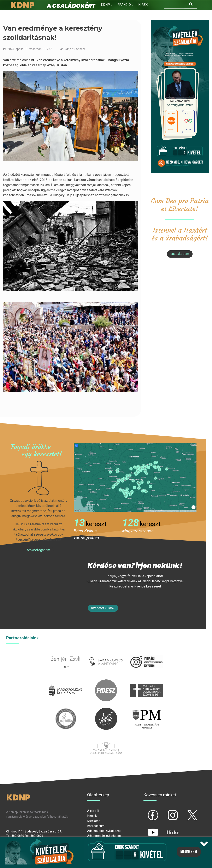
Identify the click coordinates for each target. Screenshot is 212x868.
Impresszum (96, 826)
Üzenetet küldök (103, 608)
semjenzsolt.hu (66, 653)
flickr (167, 829)
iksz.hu (146, 653)
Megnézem (189, 852)
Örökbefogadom (39, 550)
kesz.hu (66, 710)
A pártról (93, 811)
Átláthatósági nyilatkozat (104, 836)
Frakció (124, 5)
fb (146, 812)
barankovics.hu (106, 653)
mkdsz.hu (146, 682)
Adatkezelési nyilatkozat (104, 831)
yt (146, 829)
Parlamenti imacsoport (106, 739)
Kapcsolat (133, 14)
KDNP (105, 5)
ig (166, 812)
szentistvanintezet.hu (106, 710)
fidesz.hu (106, 682)
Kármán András (180, 101)
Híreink (92, 816)
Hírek (143, 5)
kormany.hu (66, 682)
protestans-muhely (146, 710)
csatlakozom (180, 254)
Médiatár (93, 821)
